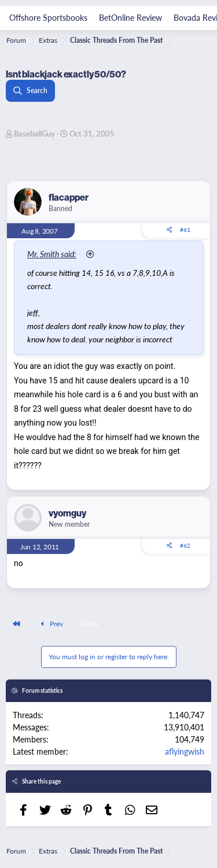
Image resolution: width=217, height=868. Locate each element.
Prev (50, 624)
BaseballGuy (34, 133)
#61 (185, 230)
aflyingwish (185, 751)
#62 (185, 545)
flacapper (69, 197)
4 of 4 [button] (89, 624)
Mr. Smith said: (52, 254)
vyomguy (67, 513)
